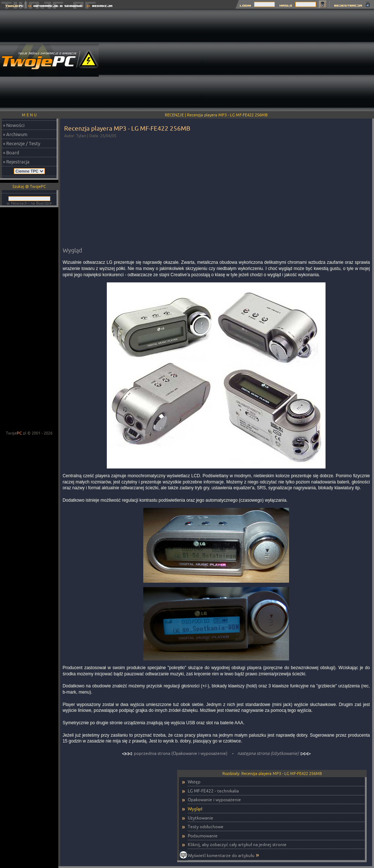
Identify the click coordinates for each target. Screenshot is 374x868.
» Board (11, 153)
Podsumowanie (203, 836)
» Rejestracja (16, 162)
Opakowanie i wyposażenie (214, 800)
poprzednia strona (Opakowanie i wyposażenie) (175, 753)
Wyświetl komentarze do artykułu (221, 855)
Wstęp (194, 782)
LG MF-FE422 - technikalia (213, 791)
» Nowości (14, 125)
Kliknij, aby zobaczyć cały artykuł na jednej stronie (237, 844)
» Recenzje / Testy (22, 143)
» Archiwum (15, 134)
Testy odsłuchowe (206, 827)
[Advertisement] (288, 60)
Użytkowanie (200, 818)
